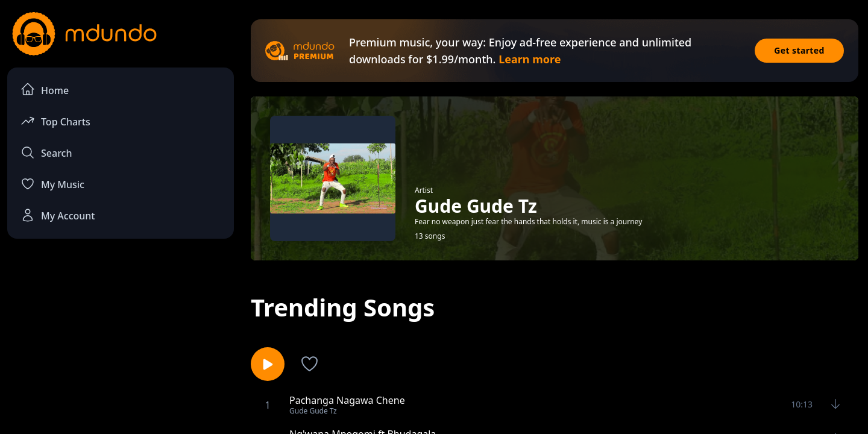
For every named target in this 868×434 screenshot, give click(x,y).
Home (45, 90)
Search (46, 153)
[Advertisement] (121, 347)
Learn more (530, 59)
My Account (58, 215)
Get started (799, 50)
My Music (52, 184)
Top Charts (55, 121)
